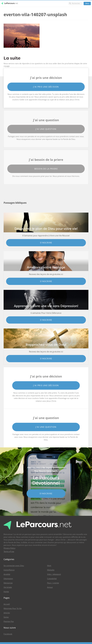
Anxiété (7, 574)
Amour (50, 587)
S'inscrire (46, 243)
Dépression (8, 579)
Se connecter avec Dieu (14, 566)
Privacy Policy (9, 548)
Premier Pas (9, 621)
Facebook (8, 634)
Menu (87, 3)
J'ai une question (46, 129)
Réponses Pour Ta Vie (13, 608)
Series (6, 617)
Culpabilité (52, 579)
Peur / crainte (53, 583)
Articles (7, 613)
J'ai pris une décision (46, 87)
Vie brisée (8, 587)
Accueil (7, 604)
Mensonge (8, 583)
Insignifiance (9, 570)
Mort (49, 566)
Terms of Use (9, 552)
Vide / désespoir (54, 574)
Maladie (51, 570)
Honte (6, 592)
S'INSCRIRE (46, 494)
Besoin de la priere (46, 169)
